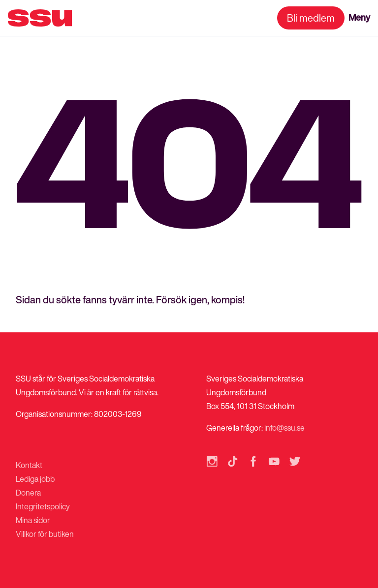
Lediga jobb (35, 479)
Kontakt (29, 465)
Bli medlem (311, 18)
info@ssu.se (284, 428)
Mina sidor (33, 520)
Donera (28, 493)
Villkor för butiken (45, 534)
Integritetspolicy (43, 506)
